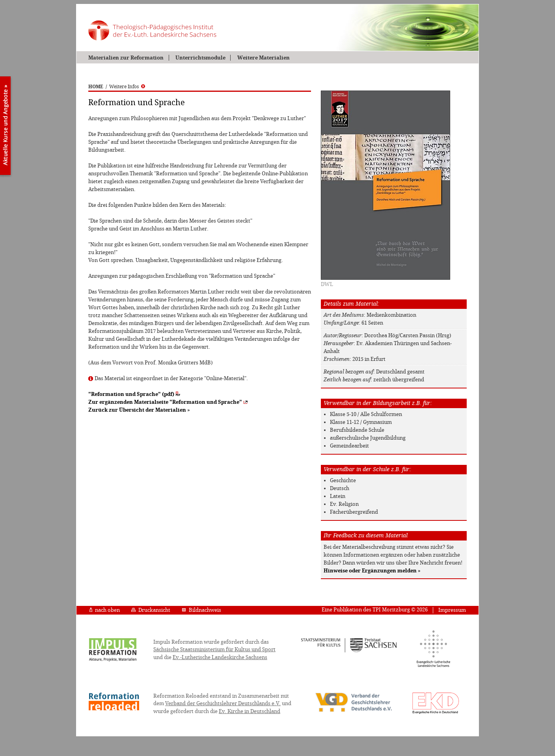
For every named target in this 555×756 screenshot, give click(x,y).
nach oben (105, 610)
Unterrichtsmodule (200, 58)
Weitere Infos (127, 87)
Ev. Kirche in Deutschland (250, 711)
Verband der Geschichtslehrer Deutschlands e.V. (223, 703)
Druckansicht (151, 610)
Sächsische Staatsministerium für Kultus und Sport (214, 649)
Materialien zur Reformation (126, 58)
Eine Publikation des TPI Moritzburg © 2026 (375, 610)
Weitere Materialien (264, 58)
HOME (96, 87)
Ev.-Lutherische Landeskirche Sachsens (220, 657)
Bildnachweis (201, 610)
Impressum (452, 610)
